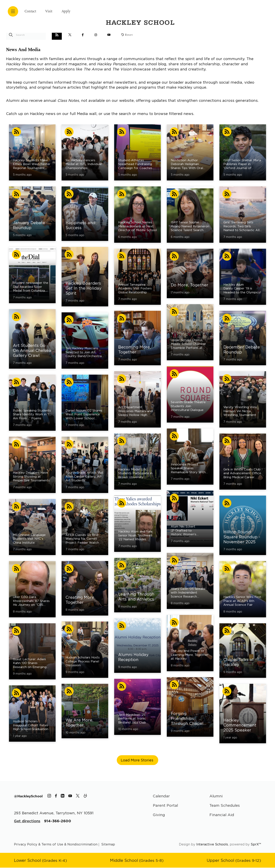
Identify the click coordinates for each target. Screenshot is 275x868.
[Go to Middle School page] (137, 861)
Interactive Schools (212, 845)
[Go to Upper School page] (233, 861)
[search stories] (26, 35)
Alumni (216, 796)
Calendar (162, 796)
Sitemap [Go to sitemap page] (109, 845)
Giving (159, 815)
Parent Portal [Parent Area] (166, 806)
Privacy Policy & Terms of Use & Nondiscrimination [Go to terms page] (56, 845)
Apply (73, 11)
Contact (32, 11)
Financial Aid (222, 815)
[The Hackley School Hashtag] (29, 796)
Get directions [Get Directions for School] (27, 821)
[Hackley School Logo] (231, 10)
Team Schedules (226, 806)
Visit (53, 11)
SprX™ (256, 845)
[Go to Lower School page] (41, 861)
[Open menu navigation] (13, 11)
